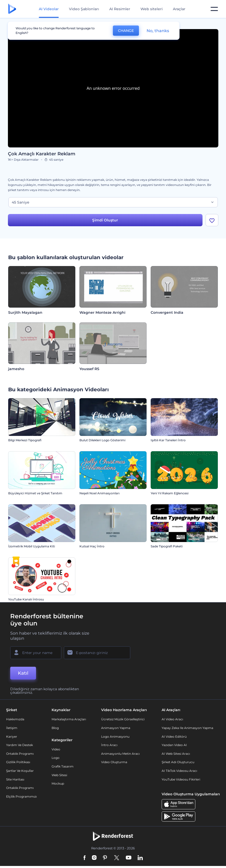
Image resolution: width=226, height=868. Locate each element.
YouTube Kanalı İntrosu (26, 599)
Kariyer (12, 737)
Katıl (23, 673)
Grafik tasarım (63, 766)
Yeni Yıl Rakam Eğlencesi (170, 493)
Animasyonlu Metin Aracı (120, 754)
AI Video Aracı (172, 719)
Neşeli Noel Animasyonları (99, 493)
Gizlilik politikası (18, 762)
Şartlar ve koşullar (20, 771)
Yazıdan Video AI (174, 745)
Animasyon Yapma (116, 728)
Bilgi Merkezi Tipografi (25, 440)
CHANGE (126, 31)
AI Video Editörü (174, 737)
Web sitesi (59, 775)
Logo (56, 758)
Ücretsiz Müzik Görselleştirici (123, 719)
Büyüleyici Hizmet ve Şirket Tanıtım (35, 493)
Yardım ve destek (20, 745)
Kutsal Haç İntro (92, 546)
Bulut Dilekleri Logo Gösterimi (102, 440)
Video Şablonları (84, 9)
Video (56, 749)
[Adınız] (36, 653)
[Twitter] (117, 858)
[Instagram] (94, 858)
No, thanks (158, 31)
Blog (55, 728)
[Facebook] (85, 858)
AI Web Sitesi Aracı (176, 754)
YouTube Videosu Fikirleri (181, 779)
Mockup (58, 783)
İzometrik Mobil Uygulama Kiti (32, 546)
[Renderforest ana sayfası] (12, 9)
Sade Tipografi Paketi (167, 546)
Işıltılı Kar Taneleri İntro (168, 440)
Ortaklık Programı (20, 754)
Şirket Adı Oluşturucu (178, 762)
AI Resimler (120, 9)
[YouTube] (129, 858)
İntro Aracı (109, 745)
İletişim (12, 728)
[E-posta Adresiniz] (97, 653)
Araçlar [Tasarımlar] (179, 9)
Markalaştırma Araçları (69, 719)
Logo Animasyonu (115, 737)
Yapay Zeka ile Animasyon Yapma (187, 728)
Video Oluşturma (114, 762)
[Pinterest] (105, 858)
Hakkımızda (15, 719)
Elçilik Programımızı (21, 796)
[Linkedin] (140, 858)
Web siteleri (152, 9)
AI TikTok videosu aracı (179, 771)
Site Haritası (15, 779)
